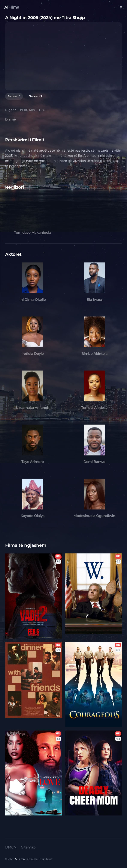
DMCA (11, 847)
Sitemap (28, 847)
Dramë (10, 119)
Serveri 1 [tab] (14, 96)
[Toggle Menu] (121, 7)
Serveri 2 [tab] (36, 96)
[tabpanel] (63, 56)
